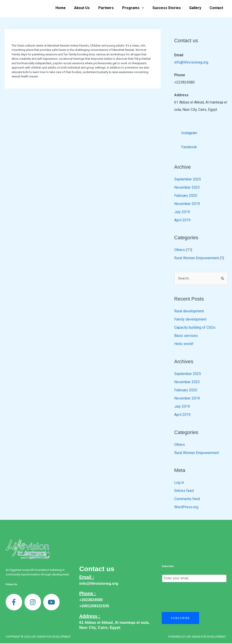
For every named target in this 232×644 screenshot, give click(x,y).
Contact (217, 8)
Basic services (186, 336)
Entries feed (184, 491)
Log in (179, 483)
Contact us (97, 569)
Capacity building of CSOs (195, 328)
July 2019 (182, 212)
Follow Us (11, 585)
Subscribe (168, 567)
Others (180, 250)
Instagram (186, 132)
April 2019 (182, 221)
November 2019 (187, 204)
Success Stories (170, 8)
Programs (137, 8)
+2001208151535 (94, 607)
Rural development (189, 312)
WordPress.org (186, 508)
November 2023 (187, 188)
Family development (190, 320)
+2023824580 (91, 601)
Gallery (197, 8)
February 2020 (186, 196)
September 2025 (188, 180)
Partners (111, 8)
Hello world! (184, 344)
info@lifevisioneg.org (191, 62)
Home (68, 8)
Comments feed (187, 500)
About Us (88, 8)
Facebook (186, 146)
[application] (146, 8)
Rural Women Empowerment (197, 258)
